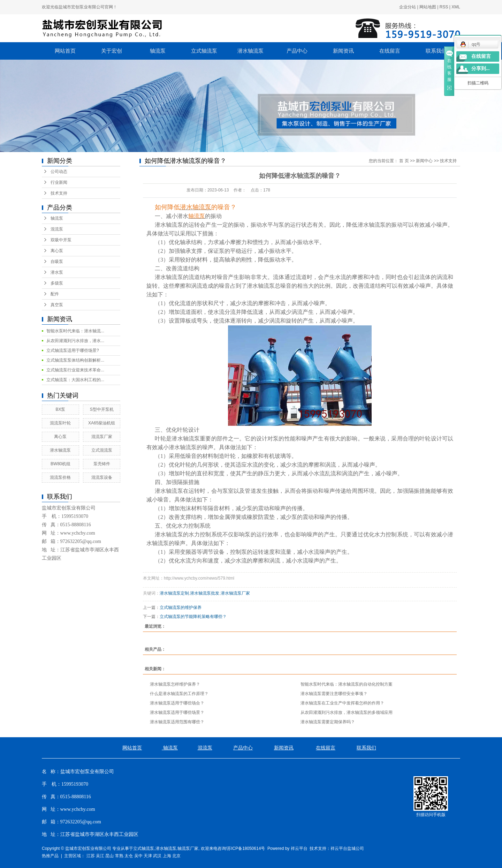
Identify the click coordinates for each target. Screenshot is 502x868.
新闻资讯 (343, 51)
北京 (176, 856)
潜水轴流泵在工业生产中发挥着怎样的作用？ (342, 703)
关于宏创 (112, 51)
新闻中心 (424, 161)
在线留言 (390, 51)
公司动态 (59, 172)
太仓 (129, 856)
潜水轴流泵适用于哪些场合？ (177, 703)
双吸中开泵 (61, 240)
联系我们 (436, 51)
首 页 (404, 161)
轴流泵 (158, 51)
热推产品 (50, 856)
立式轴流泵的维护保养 (181, 607)
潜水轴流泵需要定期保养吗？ (328, 722)
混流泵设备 (102, 477)
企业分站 (408, 7)
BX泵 (60, 409)
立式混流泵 (102, 450)
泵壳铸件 (102, 464)
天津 (148, 856)
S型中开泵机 (102, 409)
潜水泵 (57, 272)
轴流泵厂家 (188, 848)
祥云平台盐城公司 (347, 848)
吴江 (100, 856)
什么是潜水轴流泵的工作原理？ (179, 694)
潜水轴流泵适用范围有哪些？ (177, 722)
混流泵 (57, 229)
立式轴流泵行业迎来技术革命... (75, 370)
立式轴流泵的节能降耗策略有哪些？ (193, 617)
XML (456, 7)
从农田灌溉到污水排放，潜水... (75, 341)
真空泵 (57, 305)
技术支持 (59, 193)
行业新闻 (59, 182)
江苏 (91, 856)
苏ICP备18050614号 (246, 848)
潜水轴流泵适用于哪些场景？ (177, 712)
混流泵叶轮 (60, 423)
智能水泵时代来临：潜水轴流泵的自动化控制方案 (347, 684)
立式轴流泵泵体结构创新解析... (75, 360)
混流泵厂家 (102, 437)
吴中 (138, 856)
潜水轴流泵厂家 (235, 593)
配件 (55, 294)
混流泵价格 (60, 477)
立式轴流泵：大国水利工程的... (75, 380)
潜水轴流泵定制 (174, 593)
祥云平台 (299, 848)
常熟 (119, 856)
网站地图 (428, 7)
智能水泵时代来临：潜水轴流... (75, 331)
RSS (444, 7)
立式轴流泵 (204, 51)
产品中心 (297, 51)
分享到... (481, 69)
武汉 (157, 856)
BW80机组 (60, 464)
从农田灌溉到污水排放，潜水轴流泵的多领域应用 (347, 712)
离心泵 (57, 251)
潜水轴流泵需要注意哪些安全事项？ (334, 694)
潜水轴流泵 (250, 51)
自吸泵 (57, 262)
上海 (167, 856)
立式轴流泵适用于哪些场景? (73, 350)
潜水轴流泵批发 (205, 593)
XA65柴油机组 (102, 423)
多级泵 (57, 283)
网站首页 (65, 51)
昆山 (109, 856)
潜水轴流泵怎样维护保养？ (175, 684)
